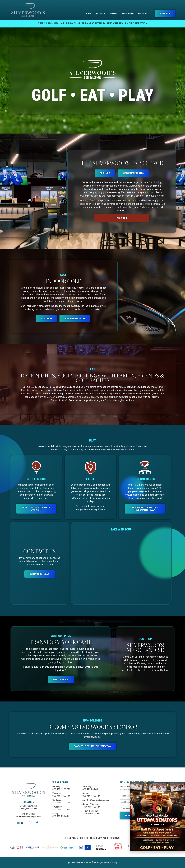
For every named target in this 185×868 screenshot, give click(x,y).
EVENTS (114, 13)
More (142, 13)
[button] (181, 786)
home (88, 13)
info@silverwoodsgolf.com (28, 817)
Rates (100, 13)
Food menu (128, 13)
